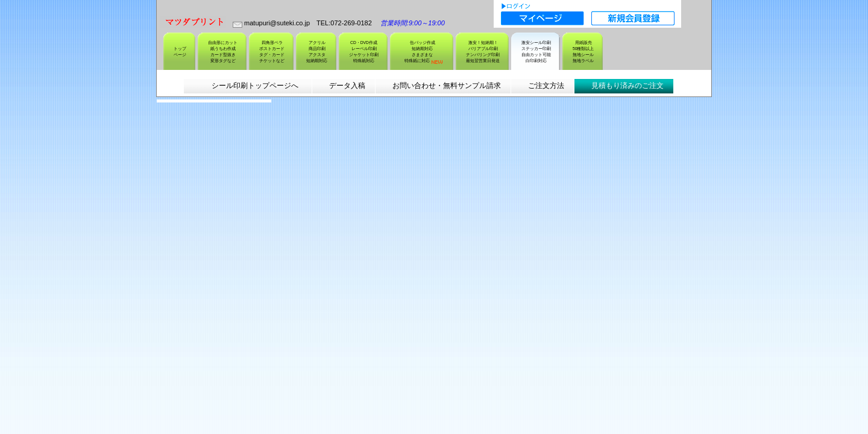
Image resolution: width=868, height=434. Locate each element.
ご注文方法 (546, 86)
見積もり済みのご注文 (627, 86)
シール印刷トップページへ (254, 86)
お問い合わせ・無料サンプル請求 (447, 86)
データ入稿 (347, 86)
